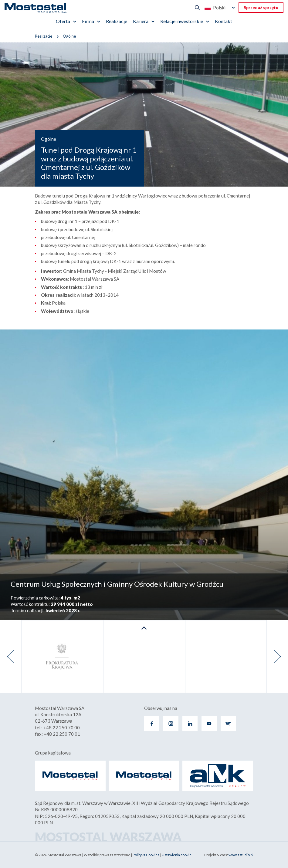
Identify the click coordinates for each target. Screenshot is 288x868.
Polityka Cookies (146, 855)
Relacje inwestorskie (182, 21)
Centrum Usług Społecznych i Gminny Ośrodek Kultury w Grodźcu (117, 584)
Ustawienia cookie (177, 855)
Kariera (141, 21)
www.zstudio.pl (241, 855)
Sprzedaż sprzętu (261, 7)
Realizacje (117, 21)
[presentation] (11, 657)
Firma (88, 21)
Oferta (63, 21)
